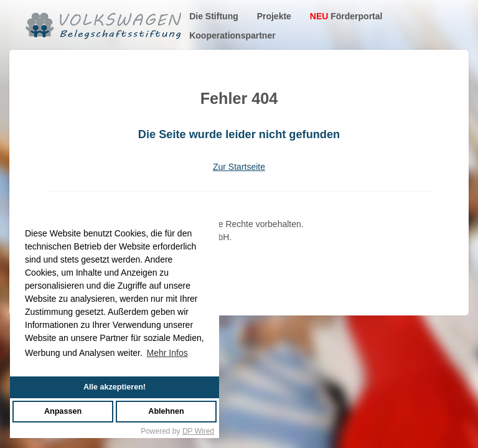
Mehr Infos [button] (167, 353)
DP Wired (198, 431)
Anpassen (63, 411)
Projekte (274, 16)
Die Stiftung (214, 16)
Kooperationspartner (232, 35)
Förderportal (346, 16)
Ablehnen (166, 411)
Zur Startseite (239, 167)
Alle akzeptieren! (115, 387)
